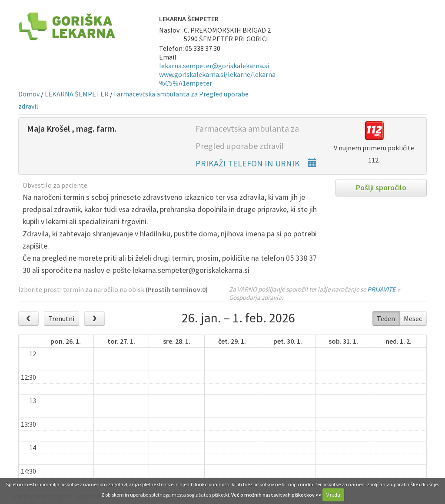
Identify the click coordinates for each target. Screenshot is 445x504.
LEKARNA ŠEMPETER (77, 94)
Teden (386, 318)
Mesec (413, 318)
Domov (29, 94)
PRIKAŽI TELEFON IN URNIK (256, 163)
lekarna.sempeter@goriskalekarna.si (214, 66)
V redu (333, 495)
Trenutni (61, 318)
